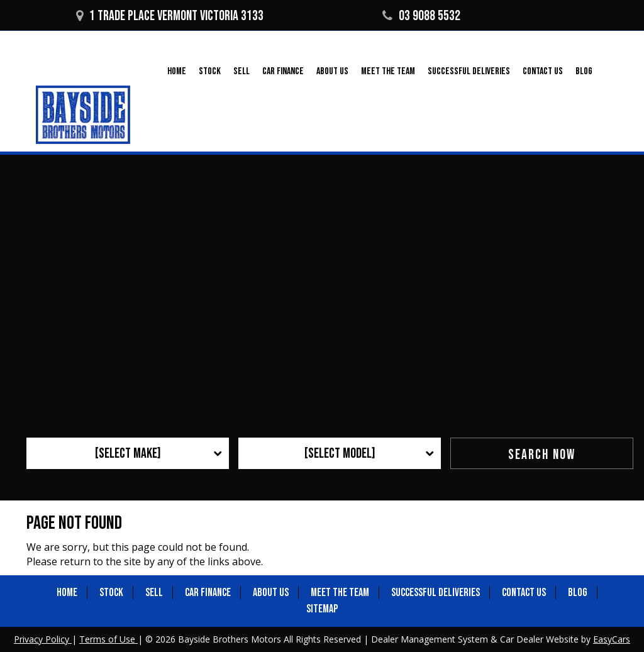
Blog (584, 71)
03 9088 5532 (421, 16)
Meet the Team (388, 71)
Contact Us (543, 71)
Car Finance (283, 71)
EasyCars (612, 639)
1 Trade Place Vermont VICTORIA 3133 (170, 16)
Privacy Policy (43, 639)
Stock (210, 71)
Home (177, 71)
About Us (332, 71)
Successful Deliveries (469, 71)
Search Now (542, 455)
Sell (241, 71)
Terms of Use (108, 639)
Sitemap (322, 609)
